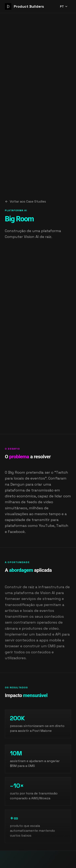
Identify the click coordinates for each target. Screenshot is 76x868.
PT (64, 6)
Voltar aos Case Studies (25, 201)
